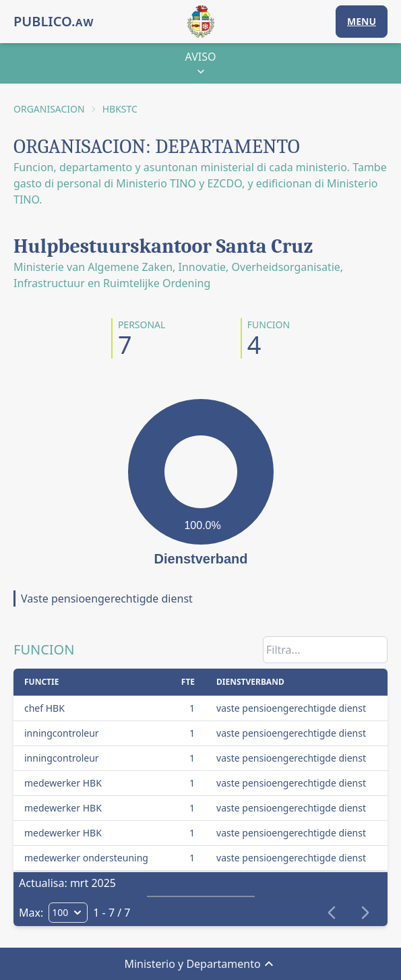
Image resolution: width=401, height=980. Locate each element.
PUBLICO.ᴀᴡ (54, 21)
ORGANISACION (49, 109)
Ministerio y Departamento (200, 964)
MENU (362, 21)
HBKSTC (120, 109)
